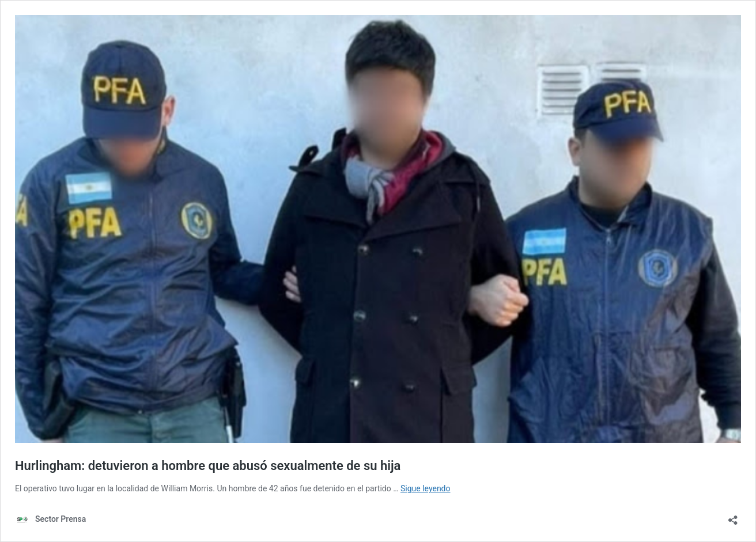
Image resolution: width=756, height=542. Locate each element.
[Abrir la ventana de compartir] (733, 516)
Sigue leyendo (426, 488)
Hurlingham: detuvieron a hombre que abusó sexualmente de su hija (208, 466)
